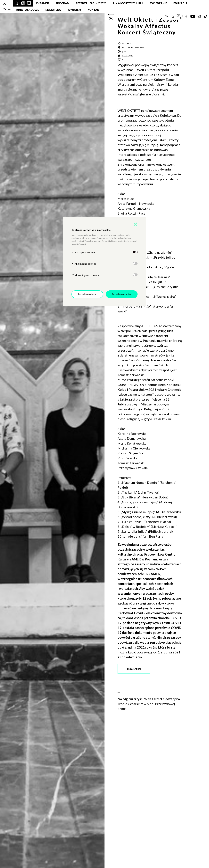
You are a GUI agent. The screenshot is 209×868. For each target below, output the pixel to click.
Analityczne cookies (84, 264)
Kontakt (94, 10)
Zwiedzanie (158, 3)
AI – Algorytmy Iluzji (128, 3)
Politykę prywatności (118, 241)
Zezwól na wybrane (87, 294)
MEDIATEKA (53, 10)
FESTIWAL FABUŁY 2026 (91, 3)
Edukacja (180, 3)
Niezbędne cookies (84, 252)
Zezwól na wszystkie (122, 294)
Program (62, 3)
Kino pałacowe (28, 10)
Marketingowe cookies (85, 275)
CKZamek (42, 3)
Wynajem (74, 10)
